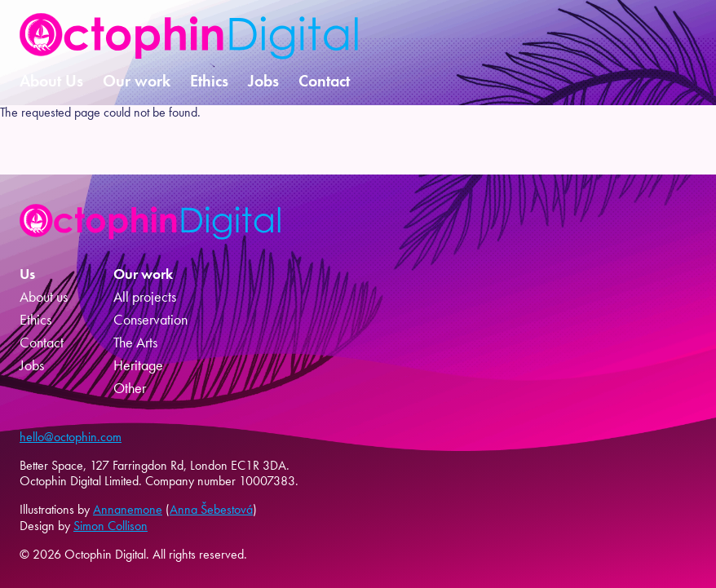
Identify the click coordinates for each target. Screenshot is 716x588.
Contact (324, 81)
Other (130, 388)
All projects (145, 297)
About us (44, 297)
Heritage (138, 365)
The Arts (135, 343)
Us (27, 274)
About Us (51, 81)
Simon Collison (110, 526)
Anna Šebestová (211, 509)
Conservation (150, 320)
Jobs (263, 81)
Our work (137, 81)
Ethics (209, 81)
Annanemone (128, 509)
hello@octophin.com (71, 437)
